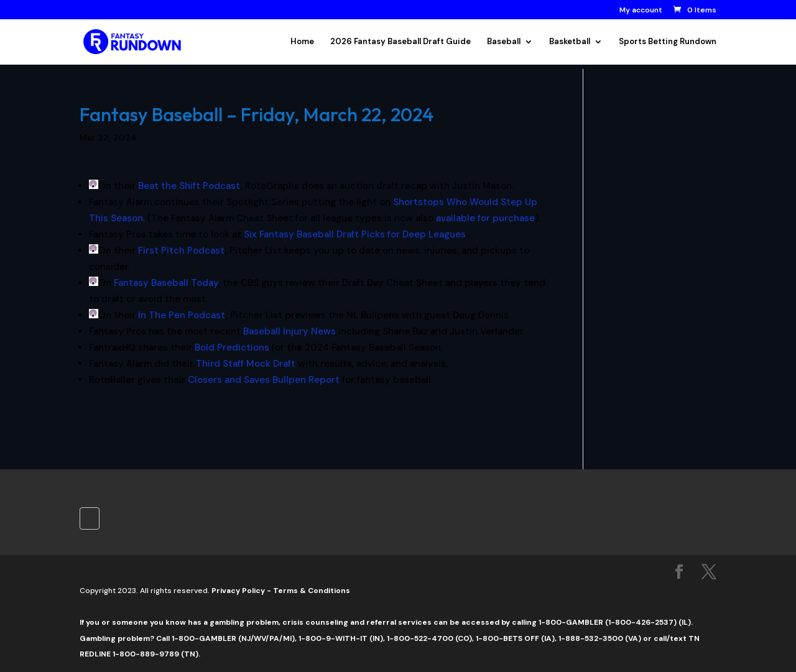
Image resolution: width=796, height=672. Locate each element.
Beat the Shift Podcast (189, 186)
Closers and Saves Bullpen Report (264, 380)
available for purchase (485, 218)
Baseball (504, 42)
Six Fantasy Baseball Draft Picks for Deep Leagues (355, 234)
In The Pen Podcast (182, 315)
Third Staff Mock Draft (246, 364)
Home (302, 42)
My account (641, 11)
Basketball (570, 42)
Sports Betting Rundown (668, 42)
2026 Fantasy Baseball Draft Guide (400, 42)
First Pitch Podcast (182, 251)
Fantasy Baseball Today (166, 283)
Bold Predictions (232, 348)
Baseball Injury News (289, 331)
